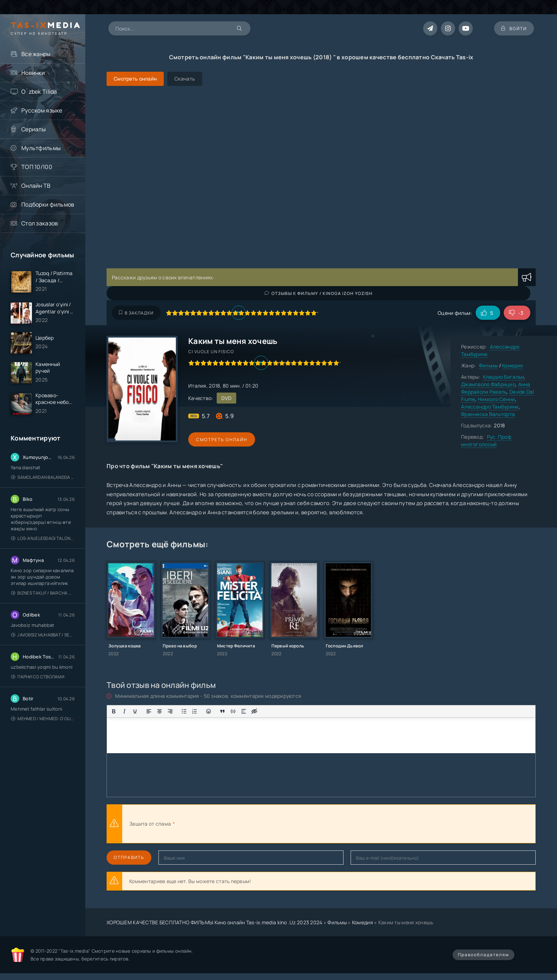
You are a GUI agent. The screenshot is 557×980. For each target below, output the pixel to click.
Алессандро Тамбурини (490, 407)
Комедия (512, 365)
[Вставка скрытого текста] (254, 711)
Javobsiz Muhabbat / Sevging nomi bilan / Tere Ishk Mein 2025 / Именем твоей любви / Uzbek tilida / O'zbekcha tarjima (43, 635)
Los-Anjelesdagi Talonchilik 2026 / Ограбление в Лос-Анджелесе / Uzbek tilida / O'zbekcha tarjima (43, 539)
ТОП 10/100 (37, 167)
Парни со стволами (38, 677)
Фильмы (488, 365)
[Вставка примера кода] (233, 711)
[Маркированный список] (184, 711)
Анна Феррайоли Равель (496, 388)
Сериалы (34, 129)
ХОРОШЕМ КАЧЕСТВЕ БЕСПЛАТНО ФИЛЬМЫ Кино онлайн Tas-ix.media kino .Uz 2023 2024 (215, 922)
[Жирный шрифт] (114, 711)
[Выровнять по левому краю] (149, 711)
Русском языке (42, 110)
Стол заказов (40, 223)
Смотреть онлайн (221, 440)
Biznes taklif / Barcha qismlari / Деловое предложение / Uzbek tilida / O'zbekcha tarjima (43, 593)
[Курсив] (124, 711)
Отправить (129, 857)
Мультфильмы (41, 148)
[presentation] (254, 824)
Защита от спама (150, 824)
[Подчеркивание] (135, 711)
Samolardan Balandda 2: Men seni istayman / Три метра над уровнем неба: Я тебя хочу (43, 478)
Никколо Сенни (496, 399)
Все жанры (36, 54)
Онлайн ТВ (36, 186)
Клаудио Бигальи (504, 377)
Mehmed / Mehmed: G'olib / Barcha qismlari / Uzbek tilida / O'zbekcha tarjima (43, 719)
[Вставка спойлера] (244, 711)
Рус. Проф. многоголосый (487, 440)
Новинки (33, 73)
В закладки (136, 313)
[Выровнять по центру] (159, 711)
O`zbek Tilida (39, 92)
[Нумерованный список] (195, 711)
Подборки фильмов (48, 204)
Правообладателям (483, 955)
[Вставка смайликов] (209, 711)
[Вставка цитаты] (222, 711)
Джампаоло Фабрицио (488, 384)
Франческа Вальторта (488, 414)
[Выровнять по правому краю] (170, 711)
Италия (197, 386)
